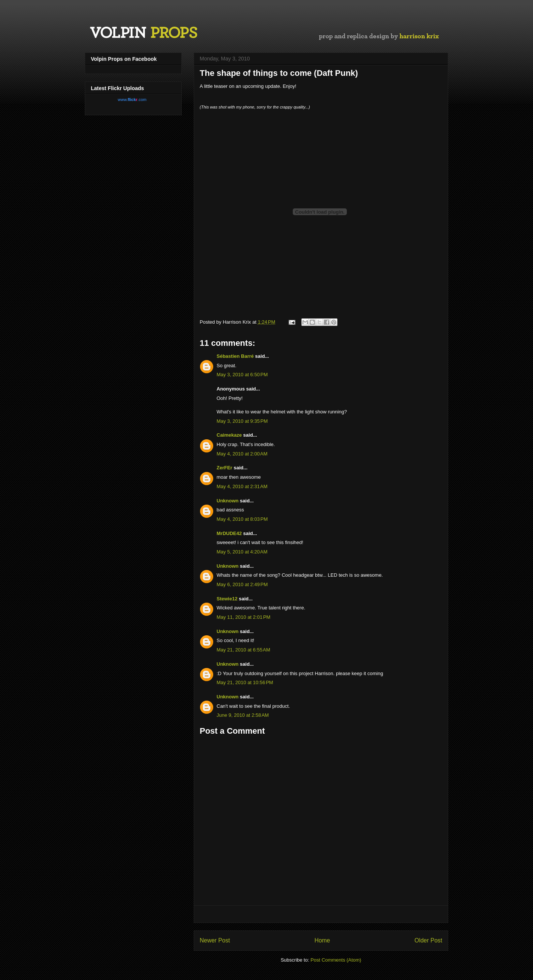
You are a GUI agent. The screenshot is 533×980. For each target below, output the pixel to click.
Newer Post (215, 940)
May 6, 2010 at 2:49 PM (242, 584)
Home (322, 940)
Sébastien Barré (235, 356)
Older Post (428, 940)
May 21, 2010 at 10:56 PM (245, 682)
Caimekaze (229, 435)
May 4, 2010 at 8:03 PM (242, 519)
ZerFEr (224, 468)
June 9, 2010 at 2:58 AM (243, 715)
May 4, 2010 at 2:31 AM (242, 486)
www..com (132, 100)
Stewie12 (227, 599)
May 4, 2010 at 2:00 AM (242, 454)
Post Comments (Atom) (336, 960)
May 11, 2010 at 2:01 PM (243, 617)
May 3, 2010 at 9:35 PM (242, 421)
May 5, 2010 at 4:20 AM (242, 552)
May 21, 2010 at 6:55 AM (243, 650)
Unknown (228, 501)
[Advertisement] (321, 914)
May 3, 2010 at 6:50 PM (242, 375)
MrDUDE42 (229, 533)
